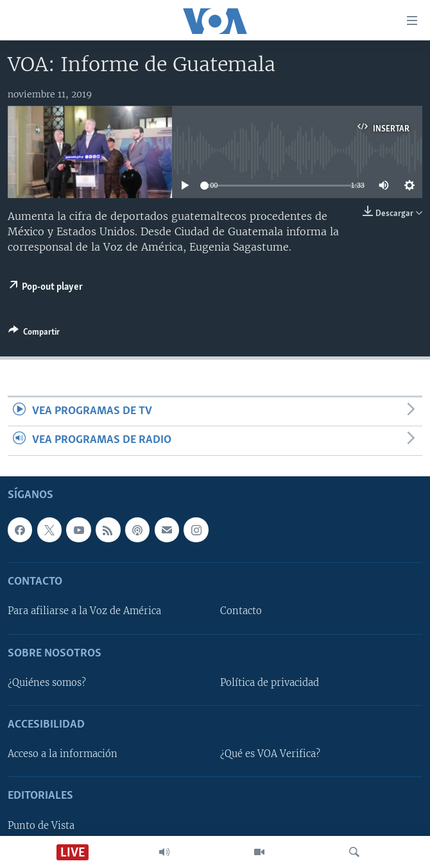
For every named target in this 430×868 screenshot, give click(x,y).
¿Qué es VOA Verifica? (270, 754)
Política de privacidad (270, 683)
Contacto (241, 611)
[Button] (34, 334)
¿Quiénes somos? (47, 683)
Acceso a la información (63, 754)
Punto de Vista (41, 825)
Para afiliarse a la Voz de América (84, 611)
